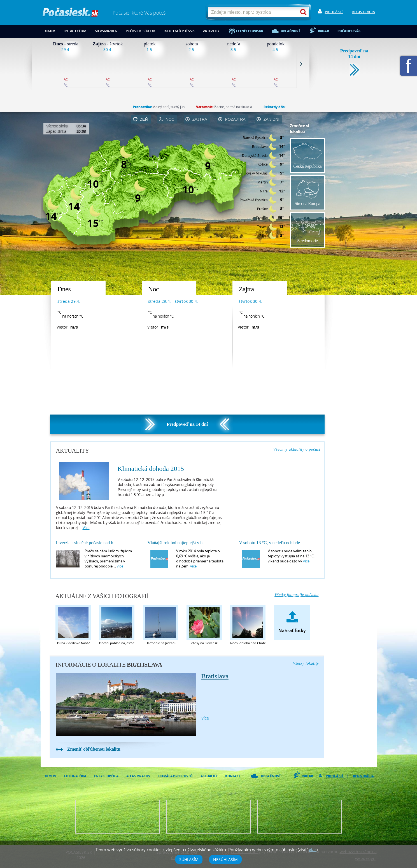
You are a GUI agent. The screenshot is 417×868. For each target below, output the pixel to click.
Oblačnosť (290, 31)
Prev (41, 64)
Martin (263, 182)
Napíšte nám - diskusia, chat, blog (209, 817)
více (86, 528)
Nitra (264, 191)
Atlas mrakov (106, 31)
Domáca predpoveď (175, 776)
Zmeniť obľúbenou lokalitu (94, 749)
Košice (263, 164)
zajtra (200, 119)
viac (313, 850)
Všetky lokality (306, 663)
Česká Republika (307, 166)
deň (144, 119)
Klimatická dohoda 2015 (151, 469)
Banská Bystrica (255, 138)
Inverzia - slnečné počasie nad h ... (87, 543)
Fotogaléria (75, 776)
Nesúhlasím (225, 859)
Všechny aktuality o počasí (297, 449)
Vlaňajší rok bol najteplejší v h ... (177, 543)
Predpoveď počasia (179, 31)
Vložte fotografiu (300, 817)
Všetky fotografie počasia (296, 595)
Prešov (262, 209)
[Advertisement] (351, 201)
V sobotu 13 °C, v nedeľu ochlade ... (272, 543)
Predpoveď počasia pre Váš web (117, 817)
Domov (49, 31)
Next (301, 64)
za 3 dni (272, 119)
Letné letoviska (250, 31)
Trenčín (262, 218)
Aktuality (211, 31)
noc (170, 119)
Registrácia (364, 12)
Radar (323, 31)
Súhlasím (189, 859)
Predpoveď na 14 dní (354, 54)
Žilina (264, 236)
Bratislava (260, 146)
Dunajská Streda (255, 155)
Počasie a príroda (140, 31)
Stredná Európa (307, 203)
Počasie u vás (349, 31)
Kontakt (233, 776)
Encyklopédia (75, 31)
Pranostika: (143, 107)
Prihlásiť (334, 12)
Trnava (262, 227)
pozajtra (235, 119)
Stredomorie (307, 241)
